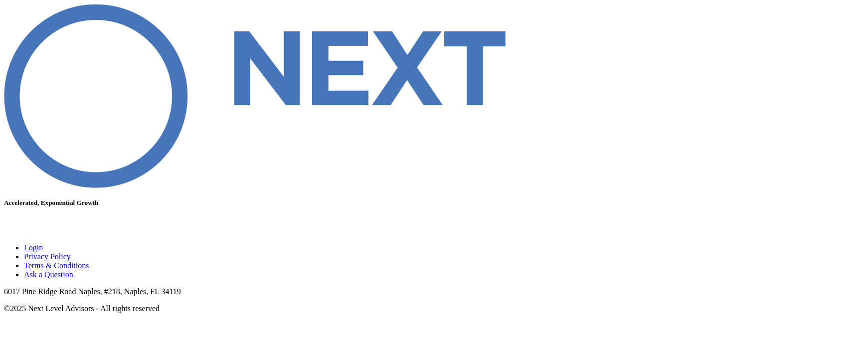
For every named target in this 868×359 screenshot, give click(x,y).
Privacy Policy (47, 257)
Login (33, 248)
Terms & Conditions (56, 266)
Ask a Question (49, 274)
